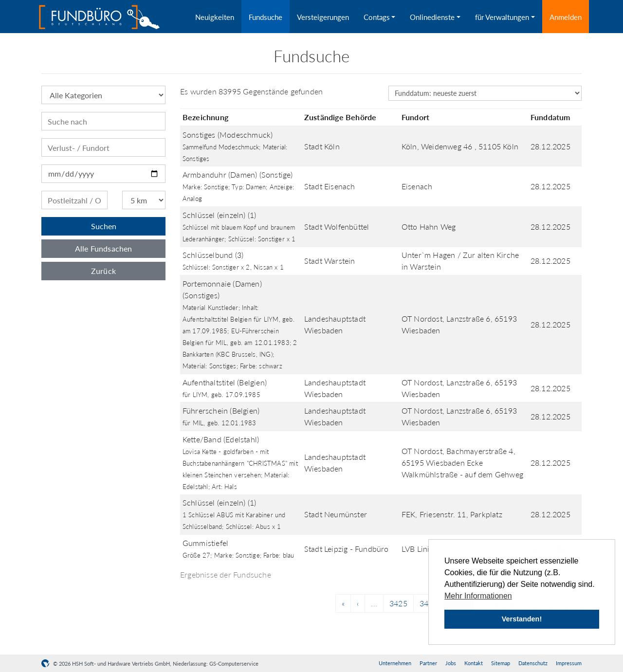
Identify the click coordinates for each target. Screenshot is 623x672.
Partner (428, 663)
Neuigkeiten (215, 17)
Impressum (569, 663)
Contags (377, 17)
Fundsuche (266, 17)
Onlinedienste (432, 17)
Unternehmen (395, 663)
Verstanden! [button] (522, 619)
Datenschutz (533, 663)
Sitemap (501, 663)
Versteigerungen (323, 17)
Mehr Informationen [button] (478, 596)
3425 (398, 603)
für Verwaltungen (502, 17)
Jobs (451, 663)
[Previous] (343, 603)
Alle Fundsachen (104, 248)
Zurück (103, 271)
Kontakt (474, 663)
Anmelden (566, 17)
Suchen (104, 226)
